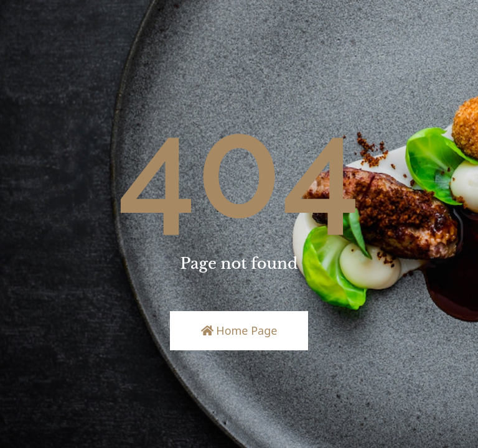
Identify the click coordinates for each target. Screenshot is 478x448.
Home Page (239, 330)
